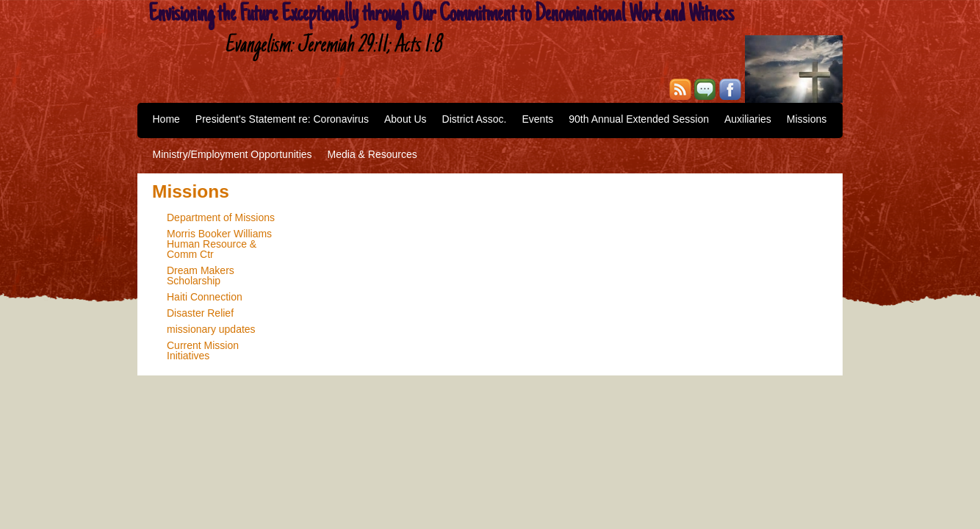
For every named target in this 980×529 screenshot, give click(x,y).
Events (537, 119)
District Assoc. (475, 119)
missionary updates (211, 329)
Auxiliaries (748, 119)
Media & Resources (372, 154)
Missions (807, 119)
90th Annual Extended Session (639, 119)
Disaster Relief (200, 313)
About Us (406, 119)
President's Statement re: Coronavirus (282, 119)
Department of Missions (221, 217)
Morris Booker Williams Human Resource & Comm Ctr (219, 244)
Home (166, 119)
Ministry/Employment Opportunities (233, 154)
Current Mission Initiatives (203, 350)
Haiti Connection (205, 297)
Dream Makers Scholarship (201, 276)
